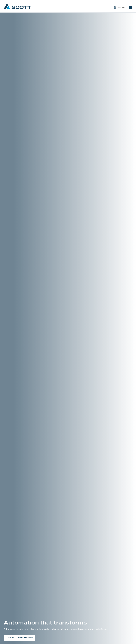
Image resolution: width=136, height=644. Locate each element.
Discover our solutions (19, 638)
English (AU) (120, 8)
